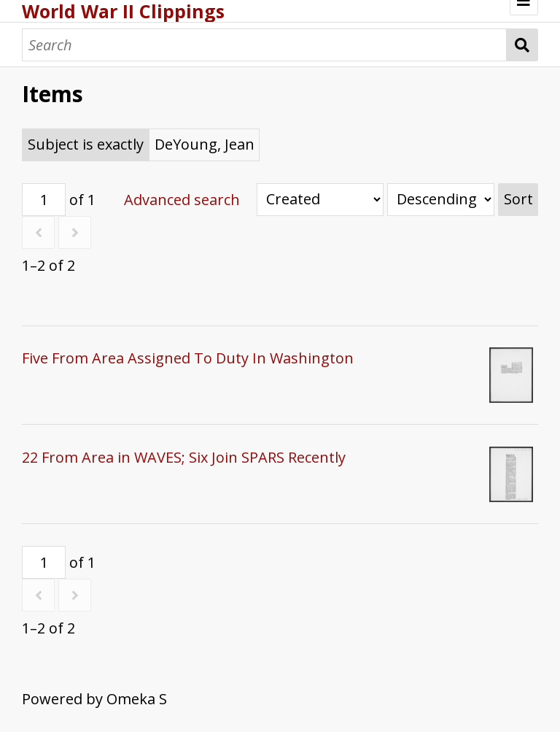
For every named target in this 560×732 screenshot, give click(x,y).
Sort (518, 199)
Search (522, 45)
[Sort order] (441, 200)
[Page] (44, 200)
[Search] (264, 45)
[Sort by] (320, 200)
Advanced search (182, 200)
